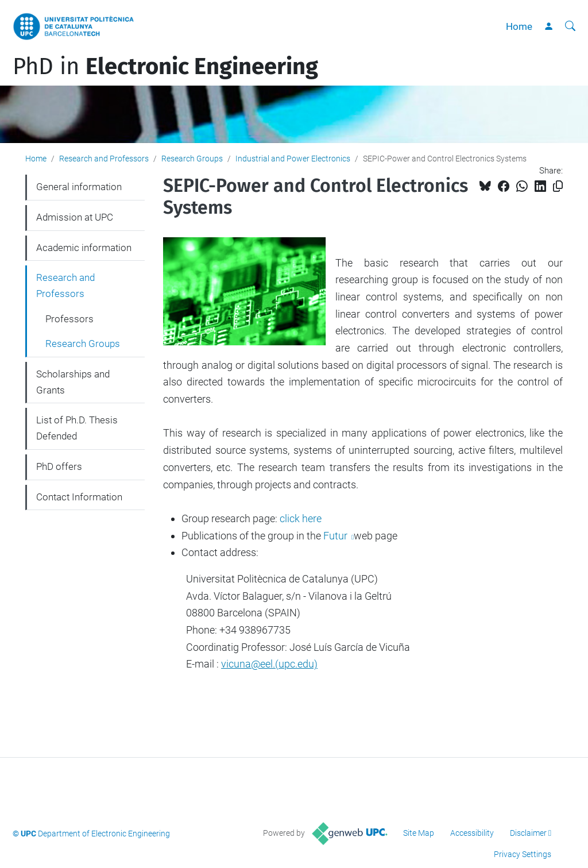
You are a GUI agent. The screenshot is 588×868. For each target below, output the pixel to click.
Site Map (419, 833)
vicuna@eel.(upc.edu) (269, 664)
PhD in (165, 67)
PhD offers (59, 466)
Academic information (84, 248)
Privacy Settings (523, 854)
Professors (69, 319)
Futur (336, 536)
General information (79, 187)
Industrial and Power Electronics (293, 159)
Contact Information (79, 497)
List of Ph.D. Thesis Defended (77, 428)
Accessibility (472, 833)
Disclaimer (528, 833)
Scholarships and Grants (73, 382)
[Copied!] (558, 186)
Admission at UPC (75, 217)
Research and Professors (104, 159)
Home (519, 26)
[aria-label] (570, 26)
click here (301, 518)
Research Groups (192, 159)
